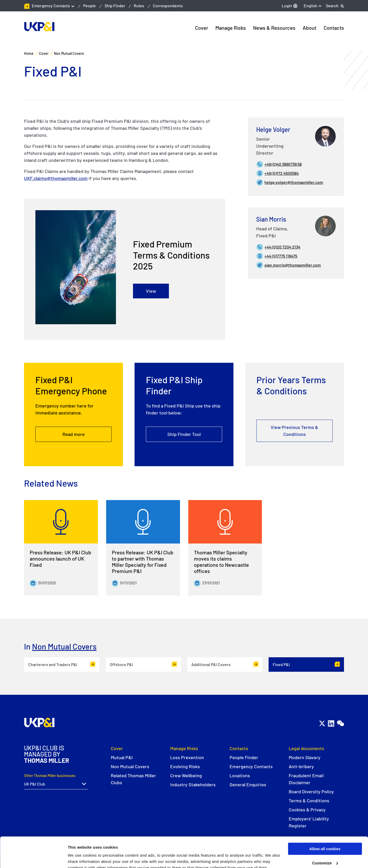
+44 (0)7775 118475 (281, 256)
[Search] (335, 6)
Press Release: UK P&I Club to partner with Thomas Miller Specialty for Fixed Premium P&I (143, 562)
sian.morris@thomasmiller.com (293, 265)
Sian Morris (271, 219)
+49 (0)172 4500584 (282, 173)
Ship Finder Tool (184, 435)
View (151, 291)
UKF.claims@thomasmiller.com (56, 178)
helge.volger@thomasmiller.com (294, 182)
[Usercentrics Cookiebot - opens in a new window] (33, 858)
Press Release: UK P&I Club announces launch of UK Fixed (60, 558)
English (311, 6)
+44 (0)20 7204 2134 (282, 247)
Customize (325, 833)
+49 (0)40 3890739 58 (283, 164)
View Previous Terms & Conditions (294, 431)
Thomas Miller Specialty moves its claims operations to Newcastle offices (221, 562)
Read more (74, 435)
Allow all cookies (325, 818)
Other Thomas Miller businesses (50, 776)
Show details (80, 858)
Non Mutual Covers (64, 646)
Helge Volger (273, 129)
